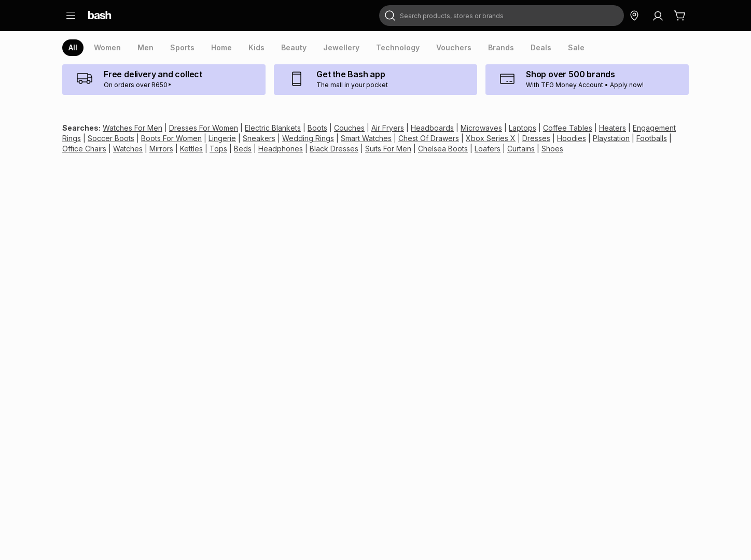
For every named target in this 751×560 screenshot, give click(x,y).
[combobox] (502, 16)
